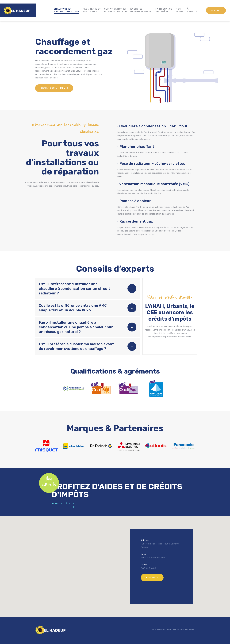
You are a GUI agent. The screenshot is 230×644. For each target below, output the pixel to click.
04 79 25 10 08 (148, 568)
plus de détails (63, 504)
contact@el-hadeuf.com (153, 558)
